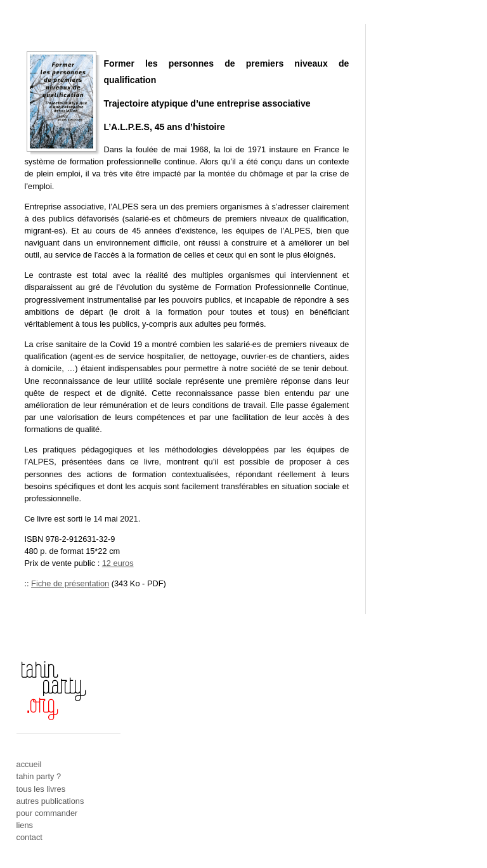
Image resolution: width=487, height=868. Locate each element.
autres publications (50, 801)
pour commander (47, 813)
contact (29, 837)
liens (25, 825)
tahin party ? (39, 776)
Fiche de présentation (70, 583)
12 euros (118, 563)
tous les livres (41, 789)
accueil (29, 764)
